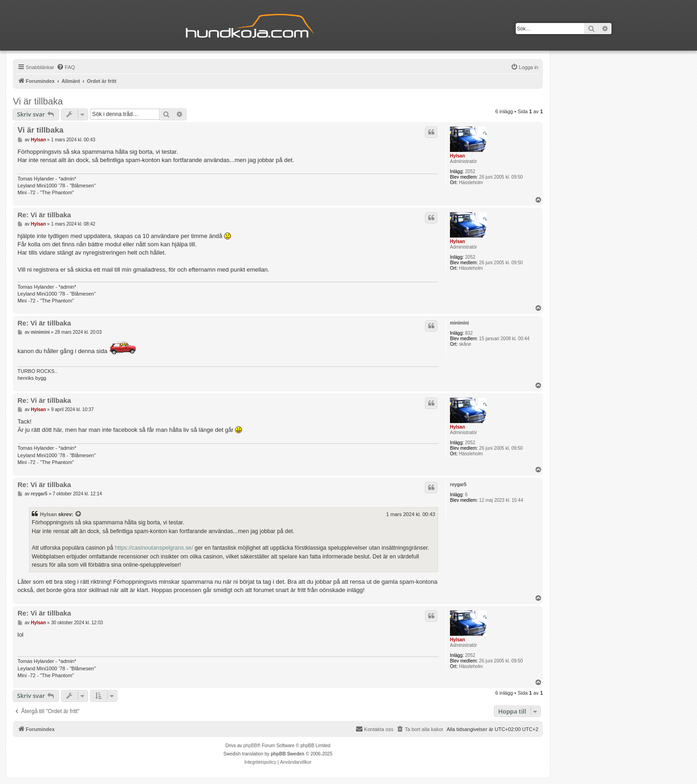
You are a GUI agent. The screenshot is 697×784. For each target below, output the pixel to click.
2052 (470, 171)
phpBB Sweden (287, 754)
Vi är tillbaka (38, 101)
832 (469, 333)
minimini (459, 323)
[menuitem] (66, 67)
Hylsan (458, 156)
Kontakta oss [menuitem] (374, 729)
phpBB (250, 746)
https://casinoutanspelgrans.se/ (154, 548)
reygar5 (458, 485)
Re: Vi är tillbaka (44, 215)
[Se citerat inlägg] (79, 514)
